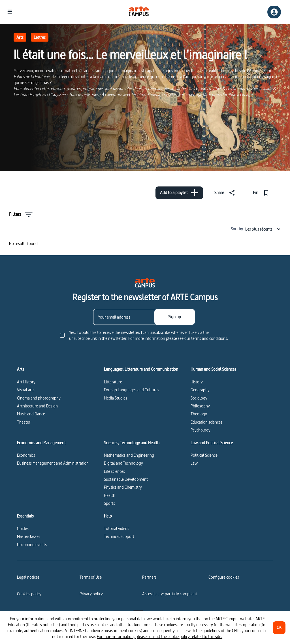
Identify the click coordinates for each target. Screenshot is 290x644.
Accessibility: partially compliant (170, 594)
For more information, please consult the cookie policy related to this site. (160, 637)
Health (110, 495)
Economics (26, 455)
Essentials (25, 516)
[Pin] (262, 193)
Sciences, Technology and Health (132, 443)
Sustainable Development (126, 479)
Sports (109, 503)
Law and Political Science (212, 443)
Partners (149, 577)
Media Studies (116, 398)
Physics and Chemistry (123, 487)
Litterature (113, 382)
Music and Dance (31, 414)
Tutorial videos (117, 528)
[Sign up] (175, 317)
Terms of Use (91, 577)
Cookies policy (29, 594)
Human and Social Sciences (213, 369)
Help (108, 516)
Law (194, 463)
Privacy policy (91, 594)
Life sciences (114, 471)
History (197, 382)
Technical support (119, 536)
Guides (23, 528)
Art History (26, 382)
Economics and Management (41, 443)
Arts (20, 37)
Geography (200, 390)
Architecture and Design (37, 406)
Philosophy (200, 406)
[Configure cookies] (224, 577)
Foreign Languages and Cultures (132, 390)
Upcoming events (32, 545)
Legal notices (28, 577)
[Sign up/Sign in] (274, 12)
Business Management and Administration (53, 463)
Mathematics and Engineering (129, 455)
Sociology (199, 398)
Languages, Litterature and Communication (141, 369)
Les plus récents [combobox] (263, 229)
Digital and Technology (123, 463)
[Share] (226, 193)
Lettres (40, 37)
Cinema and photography (39, 398)
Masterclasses (29, 536)
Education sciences (206, 422)
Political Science (204, 455)
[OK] (279, 628)
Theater (24, 422)
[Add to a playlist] (179, 193)
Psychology (201, 430)
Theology (199, 414)
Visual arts (26, 390)
